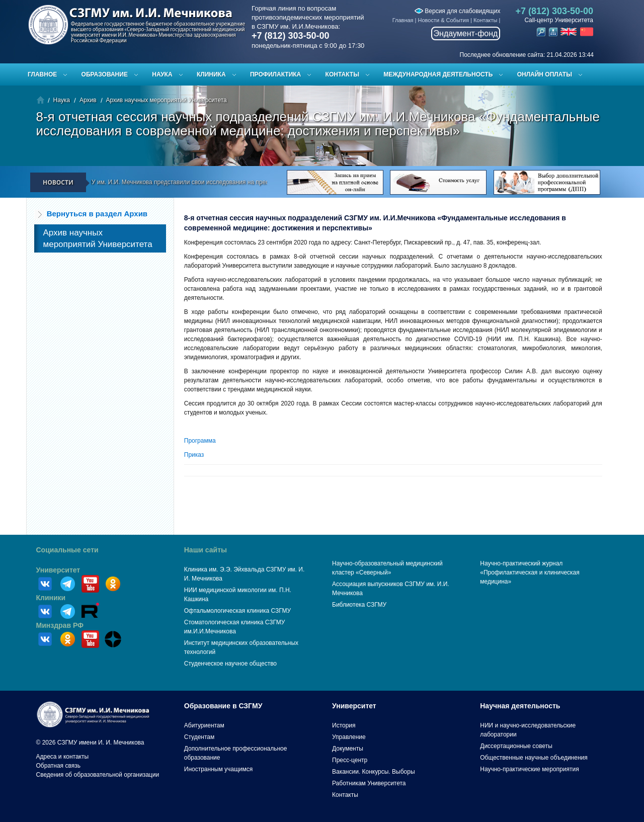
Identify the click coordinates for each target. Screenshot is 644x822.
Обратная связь (58, 766)
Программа (200, 441)
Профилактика (275, 74)
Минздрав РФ (60, 625)
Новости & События (444, 20)
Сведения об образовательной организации (98, 775)
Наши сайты (206, 550)
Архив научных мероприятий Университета (167, 100)
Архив (88, 100)
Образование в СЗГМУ (223, 706)
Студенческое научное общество (230, 664)
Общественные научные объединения (534, 758)
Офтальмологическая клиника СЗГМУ (237, 611)
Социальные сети (67, 550)
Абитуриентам (204, 725)
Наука (162, 74)
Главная (403, 20)
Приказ (194, 455)
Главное (42, 74)
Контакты (486, 20)
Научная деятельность (520, 706)
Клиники (51, 598)
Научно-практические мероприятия (529, 769)
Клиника (211, 74)
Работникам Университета (369, 783)
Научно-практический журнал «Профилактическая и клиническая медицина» (530, 572)
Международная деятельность (438, 74)
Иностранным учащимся (218, 769)
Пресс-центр (350, 760)
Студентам (199, 737)
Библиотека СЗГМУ (359, 605)
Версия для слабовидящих (457, 11)
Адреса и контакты (63, 757)
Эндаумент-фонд (466, 33)
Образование (105, 74)
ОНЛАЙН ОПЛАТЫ (545, 74)
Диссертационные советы (516, 746)
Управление (349, 737)
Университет (58, 570)
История (344, 725)
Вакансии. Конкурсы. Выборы (374, 772)
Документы (348, 749)
